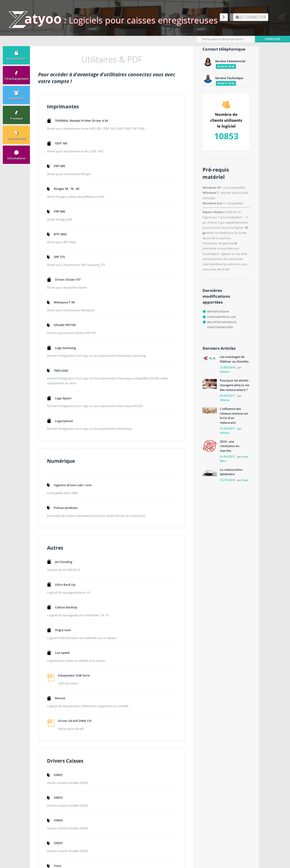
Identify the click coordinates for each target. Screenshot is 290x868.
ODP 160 (65, 147)
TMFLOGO (65, 385)
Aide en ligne (190, 774)
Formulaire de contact (144, 818)
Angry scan (67, 578)
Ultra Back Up (69, 531)
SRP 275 (63, 263)
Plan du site (189, 785)
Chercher (272, 37)
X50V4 (167, 555)
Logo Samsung (69, 357)
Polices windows (175, 152)
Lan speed (66, 601)
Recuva (64, 648)
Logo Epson (67, 419)
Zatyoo (186, 768)
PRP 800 (63, 217)
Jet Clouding (67, 508)
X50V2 (167, 508)
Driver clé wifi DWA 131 (79, 676)
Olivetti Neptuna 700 (178, 625)
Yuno (167, 601)
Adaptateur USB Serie (78, 625)
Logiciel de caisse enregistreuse (202, 790)
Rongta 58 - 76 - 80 (70, 194)
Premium (187, 779)
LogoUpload (68, 447)
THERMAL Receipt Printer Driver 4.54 (85, 118)
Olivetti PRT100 (68, 333)
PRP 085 (63, 170)
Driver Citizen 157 (71, 287)
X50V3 (167, 531)
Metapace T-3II (68, 310)
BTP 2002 (64, 240)
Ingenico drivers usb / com (182, 129)
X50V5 (167, 578)
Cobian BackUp (70, 555)
